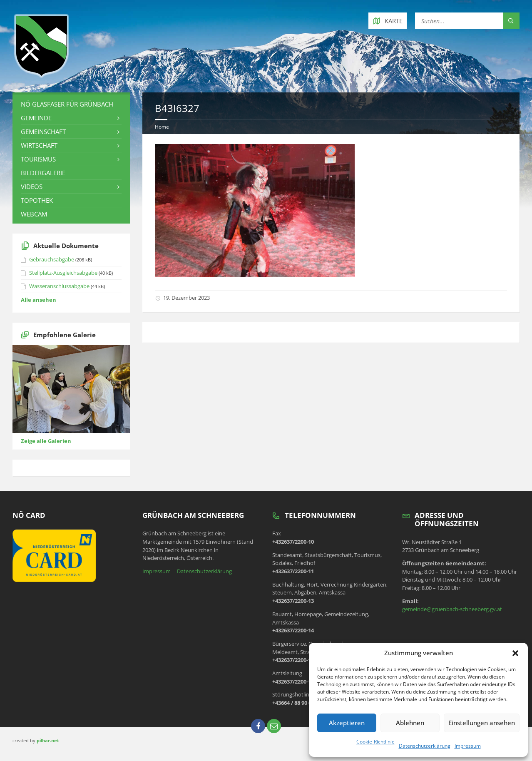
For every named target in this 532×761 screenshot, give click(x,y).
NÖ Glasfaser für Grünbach (67, 104)
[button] (515, 653)
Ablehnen (410, 723)
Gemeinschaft (43, 132)
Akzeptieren (347, 723)
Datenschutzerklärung (425, 746)
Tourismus (38, 159)
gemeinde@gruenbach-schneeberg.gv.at (452, 609)
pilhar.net (48, 740)
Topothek (37, 200)
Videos (32, 187)
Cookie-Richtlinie (375, 742)
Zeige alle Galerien (46, 441)
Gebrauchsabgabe (52, 259)
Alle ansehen (39, 300)
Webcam (34, 214)
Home (162, 127)
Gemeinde (36, 118)
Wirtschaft (39, 145)
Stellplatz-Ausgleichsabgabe (63, 273)
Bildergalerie (43, 173)
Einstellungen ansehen (482, 723)
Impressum (468, 746)
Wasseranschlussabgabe (59, 286)
